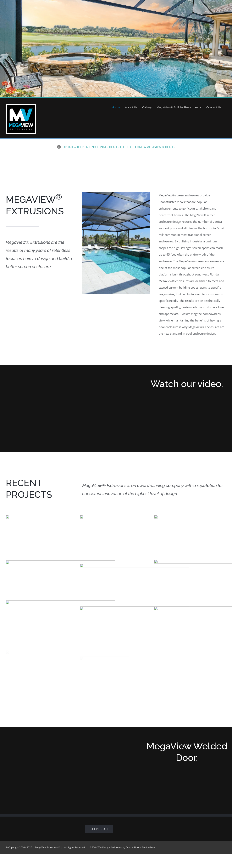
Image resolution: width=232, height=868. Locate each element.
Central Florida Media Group (141, 847)
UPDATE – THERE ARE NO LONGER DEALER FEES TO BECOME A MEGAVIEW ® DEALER (119, 147)
